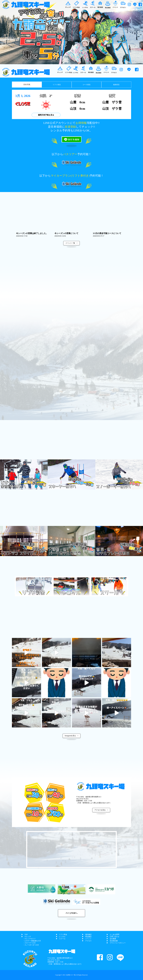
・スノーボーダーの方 (30, 945)
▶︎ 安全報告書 (112, 941)
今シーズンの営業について (66, 235)
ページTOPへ (72, 913)
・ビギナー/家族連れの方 (31, 941)
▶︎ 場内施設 (87, 934)
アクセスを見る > (101, 810)
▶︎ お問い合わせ (113, 937)
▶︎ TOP (24, 934)
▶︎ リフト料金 (61, 934)
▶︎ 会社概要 (111, 939)
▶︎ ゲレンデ (26, 937)
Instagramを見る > (72, 736)
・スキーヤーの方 (29, 943)
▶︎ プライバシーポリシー (116, 943)
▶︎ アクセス (87, 941)
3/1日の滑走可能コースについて (107, 235)
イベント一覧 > (71, 243)
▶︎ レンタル (61, 937)
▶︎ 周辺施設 (87, 937)
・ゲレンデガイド (29, 939)
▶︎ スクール (61, 939)
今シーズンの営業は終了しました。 (32, 235)
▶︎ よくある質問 (113, 934)
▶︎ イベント (87, 939)
